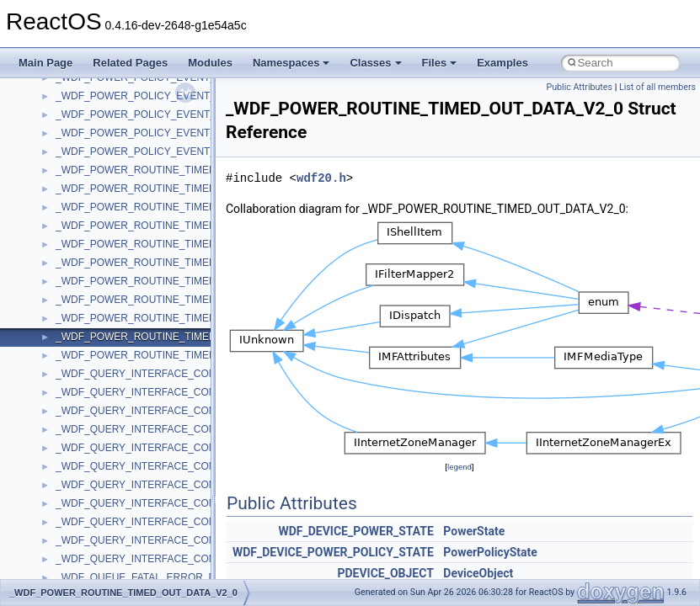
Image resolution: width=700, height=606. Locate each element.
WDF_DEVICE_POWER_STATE (355, 531)
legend (460, 467)
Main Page (45, 63)
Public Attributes (579, 87)
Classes (375, 63)
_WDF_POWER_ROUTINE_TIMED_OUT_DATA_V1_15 (182, 263)
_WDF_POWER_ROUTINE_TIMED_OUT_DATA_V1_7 (179, 300)
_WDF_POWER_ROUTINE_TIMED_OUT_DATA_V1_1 (179, 207)
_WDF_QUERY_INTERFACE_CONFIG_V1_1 (159, 411)
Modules (210, 63)
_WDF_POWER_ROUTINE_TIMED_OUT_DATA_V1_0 (179, 189)
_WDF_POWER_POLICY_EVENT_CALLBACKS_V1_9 (180, 114)
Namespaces (291, 63)
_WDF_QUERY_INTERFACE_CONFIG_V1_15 (162, 466)
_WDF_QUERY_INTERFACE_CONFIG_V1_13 (162, 448)
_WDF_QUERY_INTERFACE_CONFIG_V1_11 (162, 429)
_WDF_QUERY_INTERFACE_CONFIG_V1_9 (159, 522)
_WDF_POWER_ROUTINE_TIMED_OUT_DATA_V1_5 (179, 281)
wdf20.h (321, 178)
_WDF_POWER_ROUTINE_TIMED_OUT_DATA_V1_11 (182, 226)
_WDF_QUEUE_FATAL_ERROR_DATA (145, 577)
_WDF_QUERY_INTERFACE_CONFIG (144, 374)
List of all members (657, 87)
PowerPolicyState (490, 552)
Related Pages (130, 63)
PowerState (474, 531)
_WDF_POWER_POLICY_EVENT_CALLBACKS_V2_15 (183, 151)
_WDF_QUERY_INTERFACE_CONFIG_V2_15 (162, 559)
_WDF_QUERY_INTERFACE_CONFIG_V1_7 (159, 503)
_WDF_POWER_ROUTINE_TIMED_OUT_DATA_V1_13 (182, 244)
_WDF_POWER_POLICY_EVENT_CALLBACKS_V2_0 (180, 133)
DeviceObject (478, 573)
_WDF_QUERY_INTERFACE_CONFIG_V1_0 (159, 392)
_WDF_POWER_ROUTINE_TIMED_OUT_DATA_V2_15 (182, 355)
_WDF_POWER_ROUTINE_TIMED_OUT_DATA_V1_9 (179, 318)
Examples (502, 63)
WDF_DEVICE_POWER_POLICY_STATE (333, 552)
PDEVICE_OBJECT (385, 573)
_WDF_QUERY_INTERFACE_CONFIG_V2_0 (159, 540)
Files (440, 63)
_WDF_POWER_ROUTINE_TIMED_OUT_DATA (165, 170)
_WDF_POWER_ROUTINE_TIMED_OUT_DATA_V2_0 (179, 337)
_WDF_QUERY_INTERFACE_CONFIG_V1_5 (159, 485)
